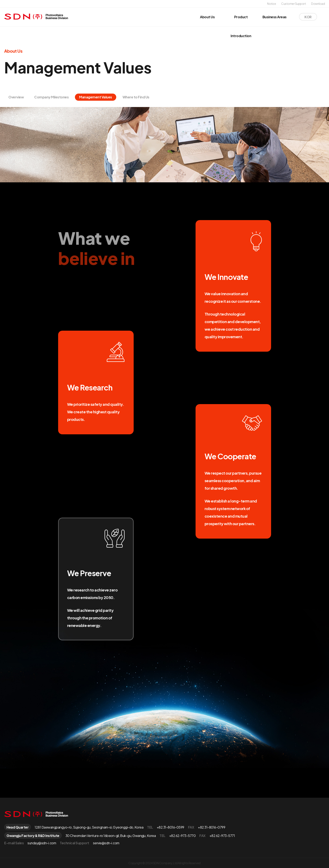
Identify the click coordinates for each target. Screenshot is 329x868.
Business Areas (275, 17)
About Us (207, 17)
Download (318, 4)
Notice (272, 4)
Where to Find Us (136, 97)
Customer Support (294, 4)
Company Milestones (51, 97)
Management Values (96, 97)
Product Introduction (241, 26)
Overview (16, 97)
